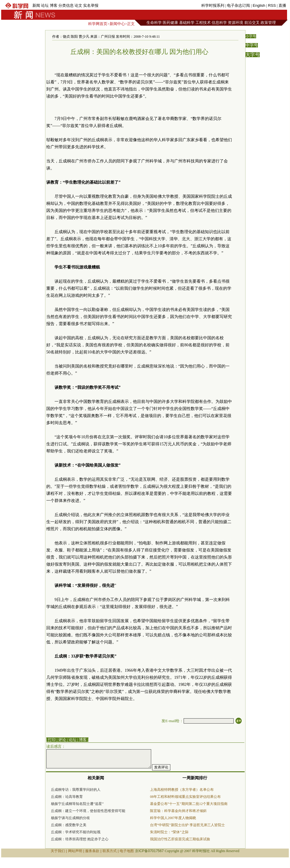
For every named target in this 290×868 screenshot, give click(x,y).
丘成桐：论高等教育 (67, 797)
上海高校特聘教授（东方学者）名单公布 (182, 790)
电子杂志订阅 (238, 5)
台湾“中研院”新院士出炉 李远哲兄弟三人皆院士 (187, 825)
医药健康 (170, 23)
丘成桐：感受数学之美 (69, 825)
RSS (272, 5)
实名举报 (91, 5)
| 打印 (51, 740)
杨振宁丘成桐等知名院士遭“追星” (77, 804)
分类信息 (66, 5)
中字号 (252, 45)
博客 (54, 5)
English (259, 5)
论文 (78, 5)
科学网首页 (98, 24)
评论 (62, 740)
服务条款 (92, 851)
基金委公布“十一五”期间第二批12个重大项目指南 (189, 804)
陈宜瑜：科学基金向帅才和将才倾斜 (178, 811)
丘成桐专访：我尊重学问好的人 (76, 790)
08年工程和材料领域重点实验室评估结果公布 (185, 797)
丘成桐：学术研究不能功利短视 (76, 832)
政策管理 (268, 23)
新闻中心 (117, 24)
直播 (282, 5)
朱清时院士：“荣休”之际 (169, 832)
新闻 (36, 5)
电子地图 (127, 851)
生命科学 (154, 23)
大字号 (253, 55)
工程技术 (203, 23)
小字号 (251, 36)
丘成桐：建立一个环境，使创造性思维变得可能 (88, 811)
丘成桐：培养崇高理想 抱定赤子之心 (80, 839)
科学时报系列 (213, 5)
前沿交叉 (252, 23)
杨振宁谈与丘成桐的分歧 (70, 818)
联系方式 (110, 851)
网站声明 (75, 851)
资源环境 (235, 23)
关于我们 (58, 851)
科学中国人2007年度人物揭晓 (173, 818)
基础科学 (187, 23)
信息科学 (219, 23)
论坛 (45, 5)
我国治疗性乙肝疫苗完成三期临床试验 (180, 839)
